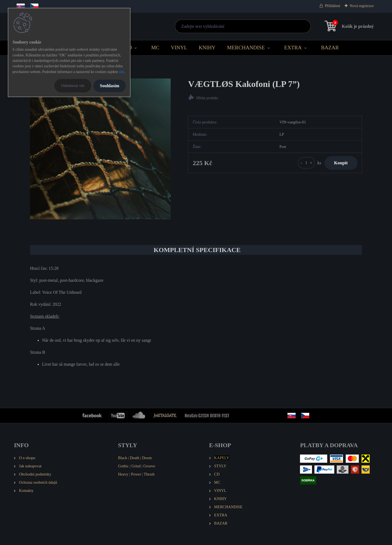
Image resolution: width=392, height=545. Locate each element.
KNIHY (207, 48)
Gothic (123, 466)
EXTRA (293, 48)
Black (123, 458)
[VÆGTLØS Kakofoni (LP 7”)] (100, 149)
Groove (149, 466)
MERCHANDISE (246, 48)
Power (136, 474)
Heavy (123, 474)
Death (134, 458)
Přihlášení (333, 6)
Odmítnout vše (73, 86)
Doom (147, 458)
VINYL (179, 48)
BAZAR (330, 48)
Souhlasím (110, 86)
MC (155, 48)
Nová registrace (362, 6)
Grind (136, 466)
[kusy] (303, 164)
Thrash (149, 474)
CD (128, 48)
